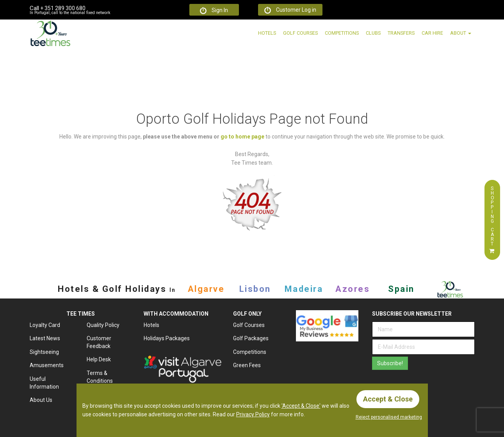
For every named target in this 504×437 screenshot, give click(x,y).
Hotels (267, 33)
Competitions (342, 33)
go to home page (242, 137)
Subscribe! (390, 363)
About (461, 33)
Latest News (45, 338)
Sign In (214, 11)
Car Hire (432, 33)
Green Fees (247, 365)
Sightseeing (44, 352)
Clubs (373, 33)
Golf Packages (251, 338)
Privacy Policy (253, 414)
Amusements (47, 365)
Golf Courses (300, 33)
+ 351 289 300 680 (58, 8)
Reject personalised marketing (389, 417)
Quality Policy (103, 325)
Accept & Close (388, 399)
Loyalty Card (45, 325)
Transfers (401, 33)
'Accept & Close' (301, 406)
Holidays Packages (167, 338)
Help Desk (99, 359)
